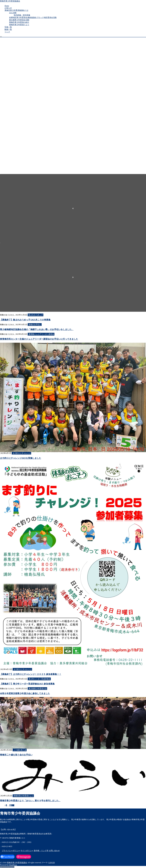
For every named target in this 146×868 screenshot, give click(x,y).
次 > (13, 805)
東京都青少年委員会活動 (19, 20)
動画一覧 (8, 29)
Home (7, 6)
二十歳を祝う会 (20, 750)
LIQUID (52, 863)
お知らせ (8, 8)
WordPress (13, 865)
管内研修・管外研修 (22, 15)
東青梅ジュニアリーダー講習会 (41, 334)
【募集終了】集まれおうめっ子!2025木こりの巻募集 (25, 320)
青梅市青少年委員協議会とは (16, 10)
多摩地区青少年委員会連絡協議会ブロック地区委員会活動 (33, 17)
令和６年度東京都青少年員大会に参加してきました (25, 693)
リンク (7, 32)
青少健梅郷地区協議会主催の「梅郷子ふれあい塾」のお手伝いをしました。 (37, 329)
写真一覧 (8, 27)
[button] (73, 208)
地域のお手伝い (35, 325)
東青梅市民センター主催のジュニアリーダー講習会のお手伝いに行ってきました (39, 339)
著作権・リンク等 (41, 851)
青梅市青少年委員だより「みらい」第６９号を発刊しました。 (30, 801)
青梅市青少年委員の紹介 (19, 22)
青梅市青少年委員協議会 (10, 1)
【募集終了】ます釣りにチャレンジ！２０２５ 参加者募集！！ (31, 674)
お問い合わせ (54, 851)
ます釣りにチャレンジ (22, 453)
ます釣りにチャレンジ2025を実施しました (21, 458)
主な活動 (13, 13)
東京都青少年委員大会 (38, 689)
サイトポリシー (27, 851)
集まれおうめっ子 (36, 315)
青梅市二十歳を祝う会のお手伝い (16, 755)
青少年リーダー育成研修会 (39, 679)
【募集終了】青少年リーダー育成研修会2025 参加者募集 (27, 684)
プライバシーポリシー (11, 851)
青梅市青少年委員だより (19, 25)
